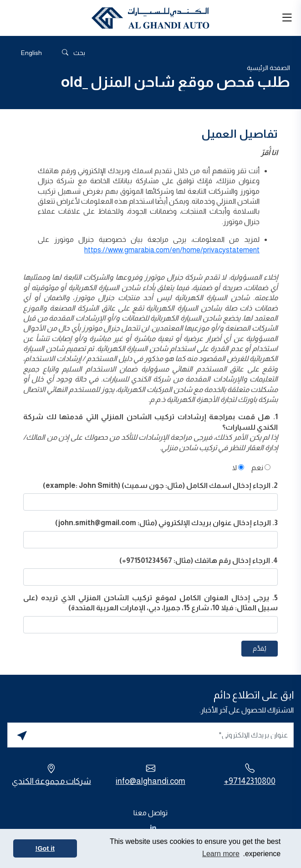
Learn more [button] (221, 854)
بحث (73, 53)
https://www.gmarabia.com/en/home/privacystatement (172, 250)
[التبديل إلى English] (31, 53)
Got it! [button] (45, 848)
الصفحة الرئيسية (268, 68)
